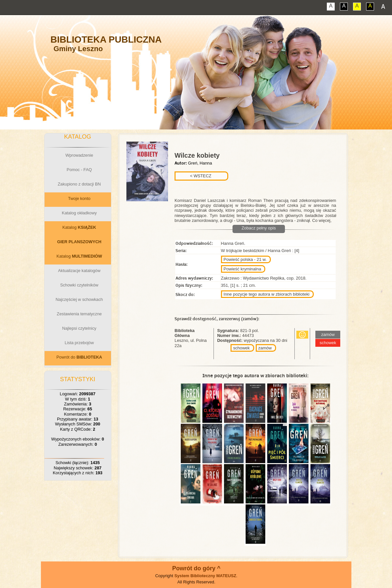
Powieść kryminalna (243, 269)
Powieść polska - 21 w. (245, 259)
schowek (242, 348)
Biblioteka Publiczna (106, 39)
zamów (265, 348)
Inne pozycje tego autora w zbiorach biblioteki (267, 294)
